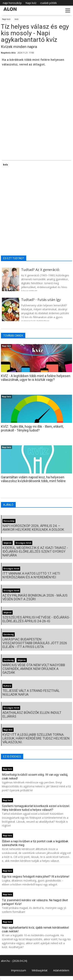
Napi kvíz (31, 3)
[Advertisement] (36, 108)
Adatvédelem (61, 970)
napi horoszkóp (12, 3)
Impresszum (18, 970)
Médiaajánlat (40, 970)
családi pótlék (48, 3)
